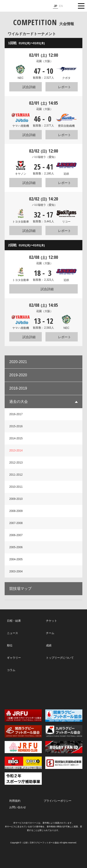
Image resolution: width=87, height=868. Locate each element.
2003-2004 (16, 571)
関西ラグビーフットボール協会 (23, 731)
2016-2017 (16, 414)
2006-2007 (16, 535)
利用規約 (15, 801)
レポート (64, 87)
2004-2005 (16, 559)
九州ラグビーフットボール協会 (64, 731)
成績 (49, 645)
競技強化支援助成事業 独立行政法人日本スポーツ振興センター (64, 763)
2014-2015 (16, 438)
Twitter (19, 690)
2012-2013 (16, 463)
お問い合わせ (18, 807)
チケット (52, 621)
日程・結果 (14, 621)
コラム (11, 670)
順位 (10, 645)
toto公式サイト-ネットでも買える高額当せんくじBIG (23, 763)
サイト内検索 (70, 6)
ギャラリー (14, 658)
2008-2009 (16, 511)
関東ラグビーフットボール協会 (64, 716)
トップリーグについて (60, 658)
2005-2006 (16, 547)
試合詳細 (29, 87)
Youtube (67, 691)
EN (61, 6)
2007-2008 (16, 523)
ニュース (13, 633)
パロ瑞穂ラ (45, 157)
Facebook (43, 691)
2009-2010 (16, 499)
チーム (50, 633)
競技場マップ (20, 589)
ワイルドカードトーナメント (32, 34)
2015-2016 (16, 426)
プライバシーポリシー (58, 801)
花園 (45, 61)
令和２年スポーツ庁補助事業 (23, 779)
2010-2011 (16, 487)
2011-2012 (16, 475)
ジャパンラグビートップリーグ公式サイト (17, 6)
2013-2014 (16, 451)
